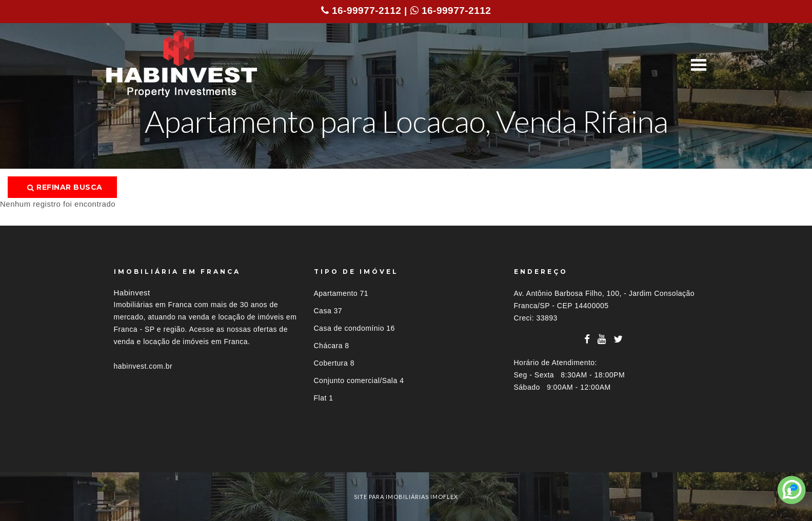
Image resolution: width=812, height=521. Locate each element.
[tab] (406, 454)
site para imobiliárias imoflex (406, 497)
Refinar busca (65, 187)
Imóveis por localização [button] (156, 454)
